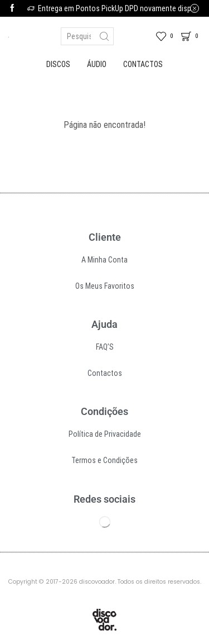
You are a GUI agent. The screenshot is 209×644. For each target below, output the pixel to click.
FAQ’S (105, 347)
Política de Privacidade (105, 434)
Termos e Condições (104, 460)
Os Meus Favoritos (105, 286)
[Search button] (105, 36)
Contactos (143, 64)
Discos (58, 64)
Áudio (97, 64)
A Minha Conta (104, 260)
